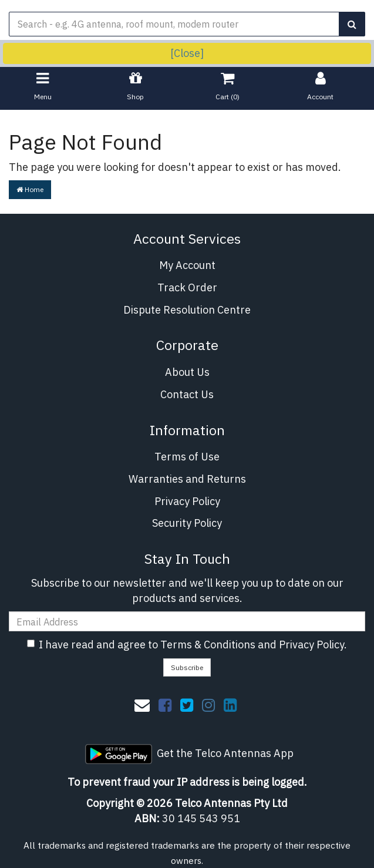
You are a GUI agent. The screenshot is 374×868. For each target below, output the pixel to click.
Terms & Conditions (208, 645)
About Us (187, 372)
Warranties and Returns (187, 479)
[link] (165, 705)
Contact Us (187, 394)
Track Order (187, 287)
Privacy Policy (187, 501)
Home (30, 189)
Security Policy (187, 523)
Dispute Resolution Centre (187, 310)
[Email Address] (187, 621)
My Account (187, 265)
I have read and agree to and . (187, 645)
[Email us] (142, 705)
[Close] (187, 53)
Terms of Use (187, 457)
